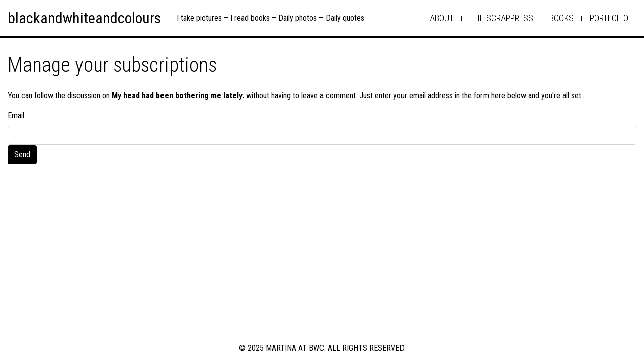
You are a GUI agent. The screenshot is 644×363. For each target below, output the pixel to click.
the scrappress (502, 18)
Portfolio (609, 18)
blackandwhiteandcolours (84, 18)
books (561, 18)
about (442, 18)
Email (16, 116)
